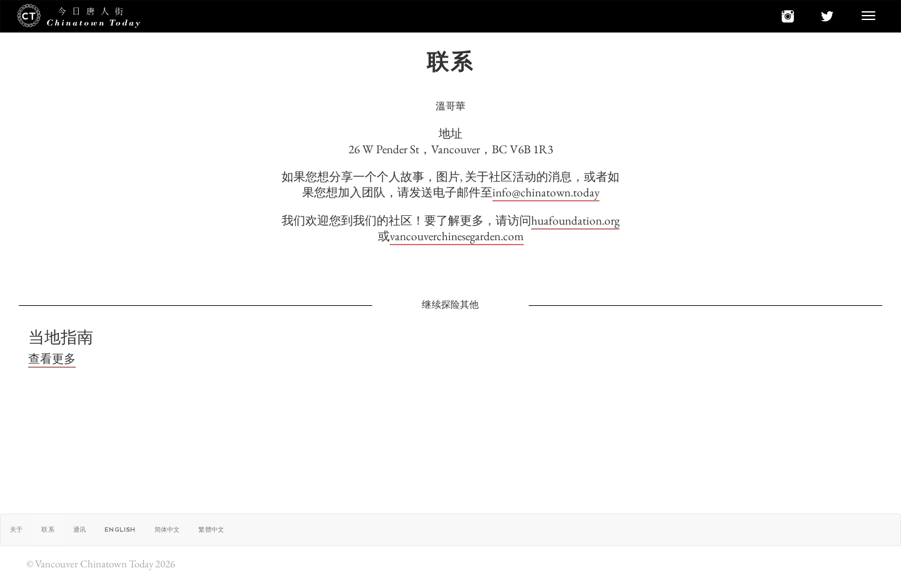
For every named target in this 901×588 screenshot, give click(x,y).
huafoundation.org (575, 220)
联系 (48, 530)
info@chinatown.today (546, 192)
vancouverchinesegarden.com (457, 236)
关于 (16, 530)
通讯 (79, 530)
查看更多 (52, 359)
